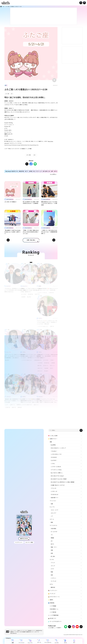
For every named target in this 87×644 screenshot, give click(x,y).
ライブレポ (53, 581)
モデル (66, 641)
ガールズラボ (54, 532)
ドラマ (52, 569)
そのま (57, 171)
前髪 (31, 171)
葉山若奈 (29, 297)
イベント (53, 563)
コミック (53, 566)
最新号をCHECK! (24, 539)
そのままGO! (54, 457)
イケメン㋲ (53, 488)
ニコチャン (53, 578)
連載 (13, 641)
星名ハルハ (53, 366)
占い (4, 7)
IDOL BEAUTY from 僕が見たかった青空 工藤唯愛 (63, 482)
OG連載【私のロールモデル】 (58, 485)
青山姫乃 (46, 371)
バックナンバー (19, 542)
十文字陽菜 (40, 363)
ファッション (21, 641)
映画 (52, 572)
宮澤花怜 (19, 405)
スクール (39, 641)
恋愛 (52, 550)
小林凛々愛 (51, 293)
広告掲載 (59, 630)
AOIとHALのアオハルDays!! (57, 476)
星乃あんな (46, 366)
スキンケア (53, 513)
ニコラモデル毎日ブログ (43, 326)
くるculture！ (54, 451)
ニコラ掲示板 (53, 612)
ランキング (52, 594)
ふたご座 (7, 94)
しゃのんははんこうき (56, 454)
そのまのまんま (54, 495)
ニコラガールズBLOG (42, 293)
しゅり (7, 405)
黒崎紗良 (20, 407)
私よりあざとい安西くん (57, 473)
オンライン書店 (29, 542)
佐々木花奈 (24, 294)
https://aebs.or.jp (13, 633)
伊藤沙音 (52, 326)
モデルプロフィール (54, 597)
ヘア (52, 516)
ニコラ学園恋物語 (53, 615)
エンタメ (57, 641)
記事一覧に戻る (31, 240)
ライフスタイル (48, 641)
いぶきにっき (54, 491)
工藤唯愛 (36, 360)
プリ (27, 171)
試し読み (53, 556)
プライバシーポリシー (52, 630)
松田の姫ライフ (54, 498)
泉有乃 (52, 368)
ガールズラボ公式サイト (55, 622)
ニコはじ (53, 464)
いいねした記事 (53, 436)
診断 (52, 553)
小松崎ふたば (47, 171)
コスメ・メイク (54, 510)
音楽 (52, 575)
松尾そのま (15, 171)
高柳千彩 (14, 407)
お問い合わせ (71, 630)
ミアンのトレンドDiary (56, 470)
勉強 (52, 522)
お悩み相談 (53, 529)
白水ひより (40, 371)
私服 (52, 504)
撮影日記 (39, 366)
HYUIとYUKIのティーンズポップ (58, 448)
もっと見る (53, 174)
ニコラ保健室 (53, 606)
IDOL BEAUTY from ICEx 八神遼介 (59, 479)
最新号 (51, 600)
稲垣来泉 (22, 171)
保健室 (52, 538)
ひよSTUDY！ (54, 460)
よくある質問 (65, 630)
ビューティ (30, 641)
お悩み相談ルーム (54, 609)
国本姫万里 (31, 294)
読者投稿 (51, 603)
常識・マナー (54, 547)
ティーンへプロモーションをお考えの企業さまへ (73, 632)
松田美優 (23, 297)
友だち (52, 544)
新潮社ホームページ (79, 630)
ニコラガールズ (38, 171)
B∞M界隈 (53, 445)
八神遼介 (53, 360)
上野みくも (13, 405)
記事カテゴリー (53, 439)
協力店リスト (52, 618)
